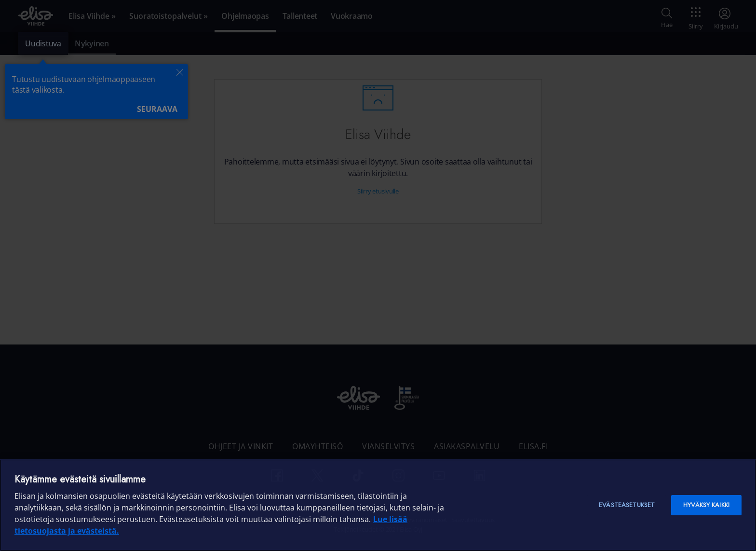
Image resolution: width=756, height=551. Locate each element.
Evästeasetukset (627, 505)
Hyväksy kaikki (706, 505)
